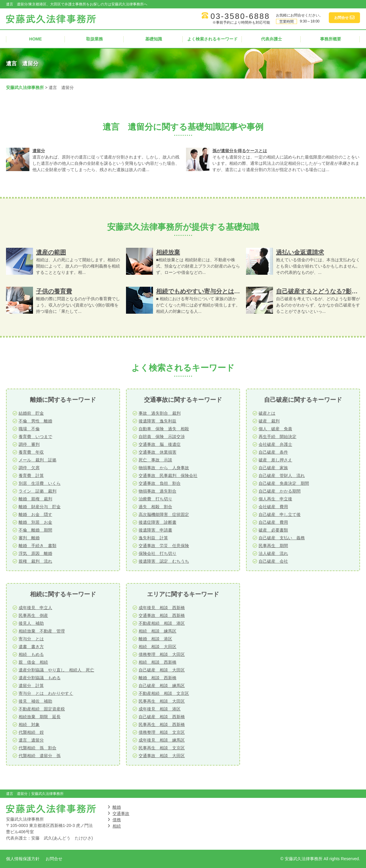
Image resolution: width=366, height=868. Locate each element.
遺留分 (39, 151)
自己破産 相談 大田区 (162, 670)
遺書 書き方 (31, 647)
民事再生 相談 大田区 (162, 701)
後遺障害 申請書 (155, 530)
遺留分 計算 (31, 686)
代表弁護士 (271, 39)
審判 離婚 (29, 538)
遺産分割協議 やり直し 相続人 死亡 (56, 670)
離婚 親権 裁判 (35, 499)
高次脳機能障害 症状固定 (164, 514)
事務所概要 (331, 39)
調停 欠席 (29, 468)
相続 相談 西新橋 (157, 662)
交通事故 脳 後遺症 (160, 444)
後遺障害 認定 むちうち (164, 561)
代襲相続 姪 (31, 732)
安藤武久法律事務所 (25, 87)
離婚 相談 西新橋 (157, 678)
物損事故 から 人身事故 (164, 468)
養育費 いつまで (35, 437)
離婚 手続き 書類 (37, 546)
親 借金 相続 (33, 662)
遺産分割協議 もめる (40, 678)
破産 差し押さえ (275, 460)
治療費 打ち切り (155, 499)
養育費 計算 (31, 475)
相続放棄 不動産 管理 (42, 631)
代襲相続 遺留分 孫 (40, 756)
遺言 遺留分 (31, 740)
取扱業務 (94, 39)
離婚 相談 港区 (155, 639)
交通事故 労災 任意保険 (164, 546)
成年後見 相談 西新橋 (162, 608)
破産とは (267, 413)
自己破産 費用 (273, 522)
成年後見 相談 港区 (160, 709)
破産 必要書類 (273, 530)
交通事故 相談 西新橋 (162, 615)
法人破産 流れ (273, 553)
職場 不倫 (29, 429)
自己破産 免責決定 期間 (284, 483)
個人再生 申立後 (275, 499)
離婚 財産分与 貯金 (40, 507)
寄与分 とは (31, 639)
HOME (35, 39)
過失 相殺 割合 (155, 507)
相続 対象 (29, 724)
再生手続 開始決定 (277, 437)
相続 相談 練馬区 (157, 631)
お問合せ (54, 859)
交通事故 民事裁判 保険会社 (168, 475)
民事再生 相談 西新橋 (162, 724)
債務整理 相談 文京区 (162, 732)
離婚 (117, 807)
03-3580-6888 (240, 16)
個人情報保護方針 (23, 859)
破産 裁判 (269, 421)
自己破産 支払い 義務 (282, 538)
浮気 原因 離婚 (35, 553)
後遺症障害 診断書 (157, 522)
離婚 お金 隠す (35, 514)
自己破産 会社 (273, 561)
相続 (117, 826)
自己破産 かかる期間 (280, 491)
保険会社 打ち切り (157, 553)
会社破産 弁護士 (275, 444)
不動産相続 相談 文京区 (164, 693)
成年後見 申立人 (35, 608)
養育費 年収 (31, 452)
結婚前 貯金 (31, 413)
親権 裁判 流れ (35, 561)
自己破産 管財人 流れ (282, 475)
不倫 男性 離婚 (35, 421)
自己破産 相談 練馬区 (162, 686)
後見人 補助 (31, 623)
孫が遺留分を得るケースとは (240, 151)
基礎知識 (154, 39)
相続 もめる (31, 654)
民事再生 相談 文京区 (162, 748)
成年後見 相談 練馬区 (162, 740)
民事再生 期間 (273, 546)
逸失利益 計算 (153, 538)
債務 (117, 820)
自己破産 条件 (273, 452)
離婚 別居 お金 (35, 522)
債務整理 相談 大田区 (162, 654)
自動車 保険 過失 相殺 (164, 429)
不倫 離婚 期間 (35, 530)
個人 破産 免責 (275, 429)
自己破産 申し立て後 (280, 514)
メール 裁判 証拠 (37, 460)
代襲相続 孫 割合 (37, 748)
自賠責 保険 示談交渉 (162, 437)
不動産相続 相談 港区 (162, 623)
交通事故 (121, 813)
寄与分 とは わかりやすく (46, 693)
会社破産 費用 (273, 507)
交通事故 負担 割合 (160, 483)
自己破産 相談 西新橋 (162, 717)
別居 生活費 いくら (40, 483)
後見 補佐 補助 (35, 701)
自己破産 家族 (273, 468)
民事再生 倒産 (33, 615)
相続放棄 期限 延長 (40, 717)
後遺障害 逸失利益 (157, 421)
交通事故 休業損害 (157, 452)
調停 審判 (29, 444)
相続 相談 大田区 (157, 647)
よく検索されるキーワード (212, 39)
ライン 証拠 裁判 (37, 491)
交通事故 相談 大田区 (162, 756)
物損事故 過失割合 (157, 491)
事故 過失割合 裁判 (160, 413)
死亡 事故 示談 (155, 460)
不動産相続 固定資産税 (42, 709)
